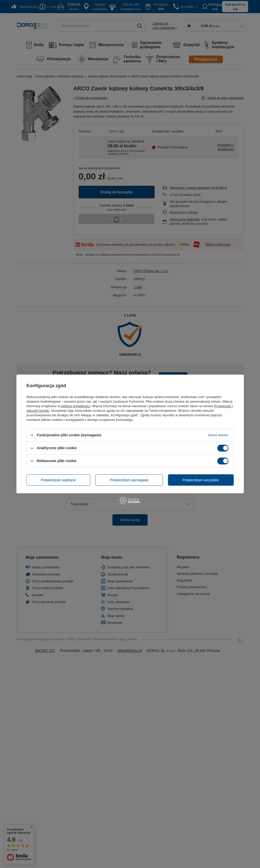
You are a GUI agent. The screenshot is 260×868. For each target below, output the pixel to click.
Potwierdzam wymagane (129, 480)
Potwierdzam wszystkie (201, 480)
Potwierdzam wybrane (58, 480)
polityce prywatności (76, 406)
